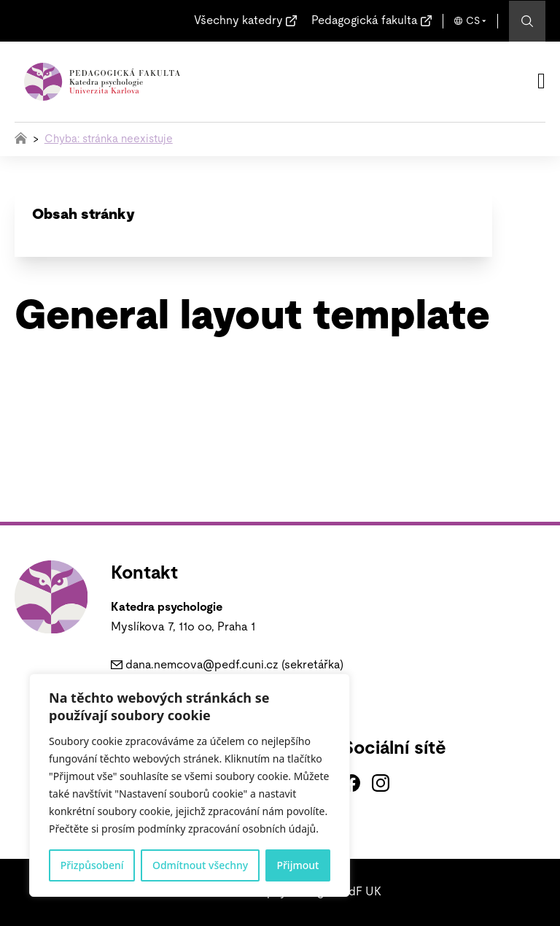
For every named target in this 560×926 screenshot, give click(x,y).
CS (473, 21)
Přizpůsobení (92, 865)
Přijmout (297, 865)
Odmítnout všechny (200, 865)
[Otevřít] (541, 81)
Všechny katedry (238, 20)
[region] (190, 785)
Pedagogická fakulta (365, 20)
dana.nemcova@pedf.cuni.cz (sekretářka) (234, 665)
